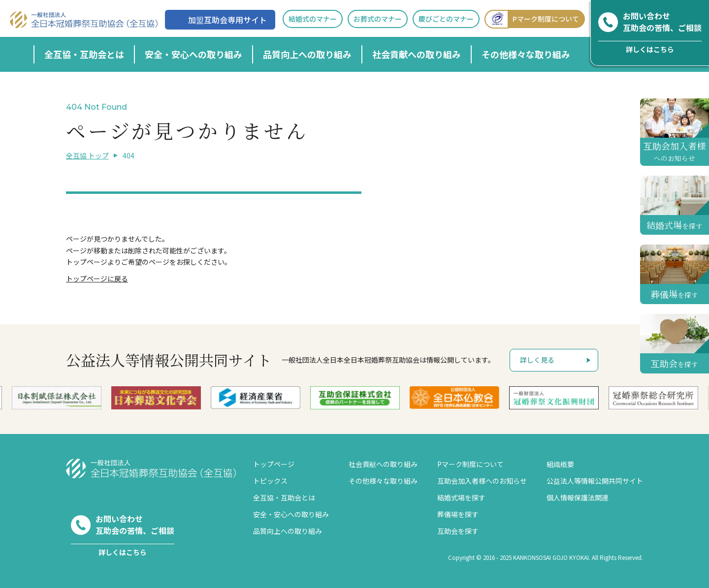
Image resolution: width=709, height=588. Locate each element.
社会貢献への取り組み (417, 54)
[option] (274, 398)
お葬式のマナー (378, 19)
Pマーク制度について (532, 19)
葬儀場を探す (458, 514)
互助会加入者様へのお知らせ (482, 481)
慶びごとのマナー (446, 19)
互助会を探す (458, 531)
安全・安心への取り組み (193, 54)
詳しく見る (537, 360)
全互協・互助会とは (84, 54)
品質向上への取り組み (307, 54)
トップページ (274, 464)
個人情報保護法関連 (578, 497)
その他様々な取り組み (526, 54)
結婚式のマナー (313, 19)
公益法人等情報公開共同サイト (595, 481)
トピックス (270, 481)
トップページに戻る (97, 279)
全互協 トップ (87, 155)
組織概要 (560, 464)
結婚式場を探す (461, 497)
